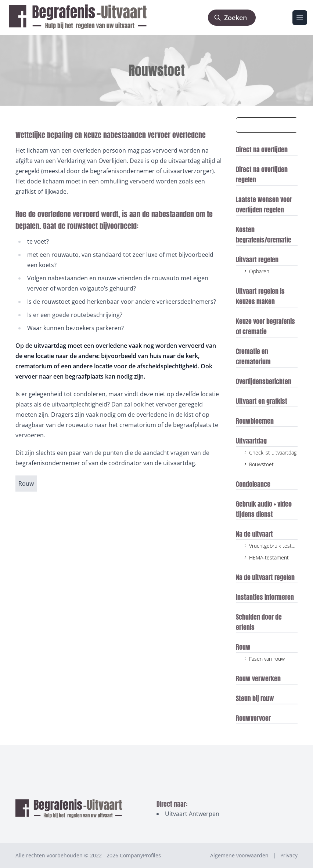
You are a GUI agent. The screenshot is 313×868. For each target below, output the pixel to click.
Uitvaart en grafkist (262, 401)
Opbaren (259, 271)
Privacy (289, 855)
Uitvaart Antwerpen (192, 814)
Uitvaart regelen (257, 260)
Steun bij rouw (255, 698)
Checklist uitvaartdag (273, 453)
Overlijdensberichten (264, 381)
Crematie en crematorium (253, 356)
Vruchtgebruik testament (278, 546)
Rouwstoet (261, 464)
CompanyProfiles (140, 855)
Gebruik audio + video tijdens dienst (264, 509)
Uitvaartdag (251, 441)
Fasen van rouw (267, 659)
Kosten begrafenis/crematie (264, 235)
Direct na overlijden (262, 149)
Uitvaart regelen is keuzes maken (260, 296)
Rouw (243, 647)
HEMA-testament (269, 557)
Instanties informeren (265, 597)
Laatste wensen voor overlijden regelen (264, 205)
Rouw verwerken (258, 679)
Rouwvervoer (253, 718)
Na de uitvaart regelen (265, 577)
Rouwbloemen (255, 421)
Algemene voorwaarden (239, 855)
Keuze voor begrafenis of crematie (265, 326)
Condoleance (253, 484)
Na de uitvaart (254, 534)
